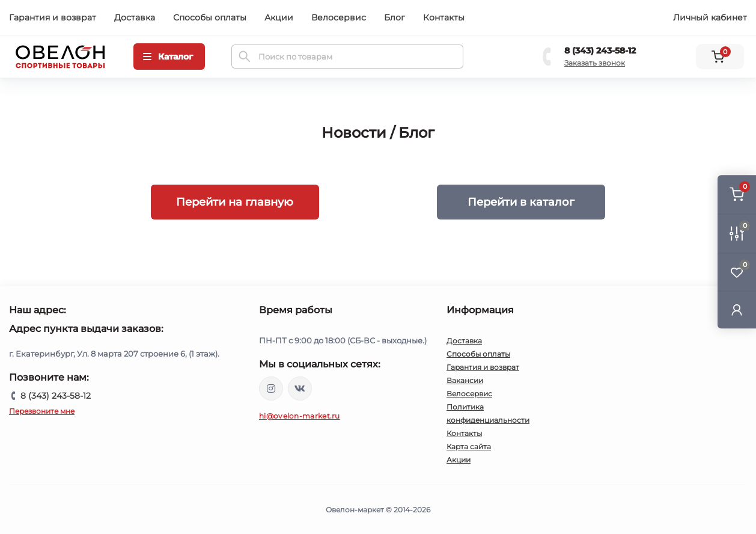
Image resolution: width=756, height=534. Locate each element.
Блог (395, 17)
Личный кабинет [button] (710, 17)
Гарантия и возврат (53, 17)
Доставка (135, 17)
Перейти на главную (235, 202)
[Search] (245, 57)
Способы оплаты (210, 17)
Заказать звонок (595, 63)
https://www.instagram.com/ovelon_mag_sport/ (271, 388)
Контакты (444, 17)
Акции (279, 17)
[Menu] (169, 57)
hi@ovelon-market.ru (300, 416)
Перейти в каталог (521, 202)
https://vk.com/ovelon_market (300, 388)
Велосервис (339, 17)
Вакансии (465, 380)
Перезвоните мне (42, 411)
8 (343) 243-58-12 (600, 51)
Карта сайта (469, 447)
